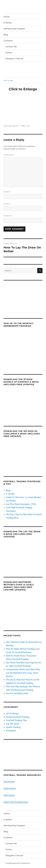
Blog (6, 35)
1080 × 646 (25, 126)
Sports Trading (13, 727)
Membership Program (14, 29)
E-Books (8, 23)
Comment (9, 155)
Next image (8, 80)
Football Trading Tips (16, 720)
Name (7, 192)
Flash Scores (10, 788)
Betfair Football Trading (18, 717)
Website (8, 216)
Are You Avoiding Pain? (17, 693)
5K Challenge (12, 713)
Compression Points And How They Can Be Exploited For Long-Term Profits (23, 673)
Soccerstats (9, 782)
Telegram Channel (14, 59)
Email (7, 204)
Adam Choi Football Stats (16, 802)
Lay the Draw (12, 724)
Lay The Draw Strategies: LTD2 (21, 504)
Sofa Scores (9, 795)
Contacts (8, 41)
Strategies (11, 731)
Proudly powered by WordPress (18, 863)
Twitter (9, 53)
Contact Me (11, 47)
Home (7, 17)
